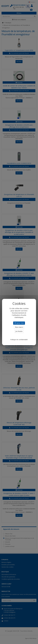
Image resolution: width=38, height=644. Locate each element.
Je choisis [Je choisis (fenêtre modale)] (19, 331)
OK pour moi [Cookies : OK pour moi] (19, 323)
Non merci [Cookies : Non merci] (19, 327)
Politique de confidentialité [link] (19, 340)
